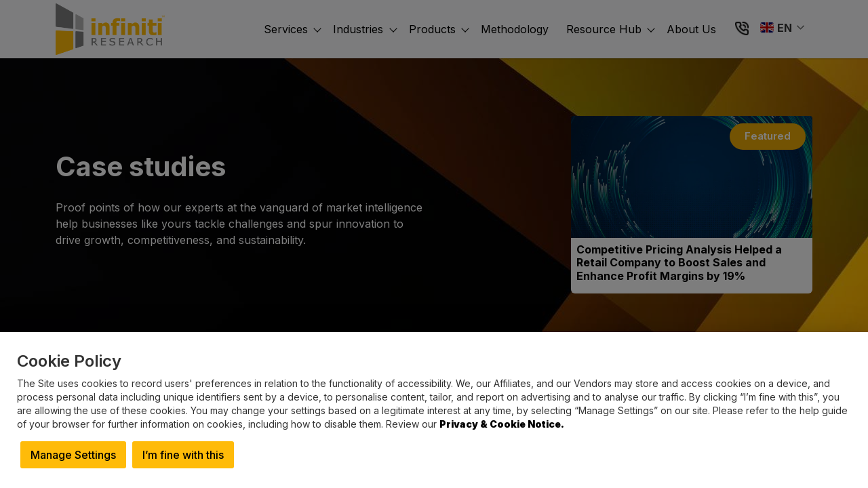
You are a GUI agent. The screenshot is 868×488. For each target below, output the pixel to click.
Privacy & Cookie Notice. (502, 424)
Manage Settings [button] (73, 455)
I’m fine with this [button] (183, 455)
